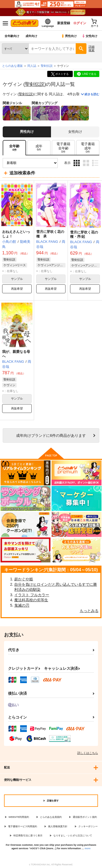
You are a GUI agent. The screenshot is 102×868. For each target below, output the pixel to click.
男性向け (69, 36)
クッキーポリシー (88, 826)
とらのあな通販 (12, 66)
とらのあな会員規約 (51, 817)
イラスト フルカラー (32, 595)
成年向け (31, 36)
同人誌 (32, 66)
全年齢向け (12, 36)
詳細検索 (92, 48)
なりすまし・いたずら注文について (73, 836)
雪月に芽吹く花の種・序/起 (84, 235)
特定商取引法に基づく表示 (28, 836)
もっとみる (89, 611)
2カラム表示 (86, 163)
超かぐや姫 (24, 579)
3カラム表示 (77, 163)
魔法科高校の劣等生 (31, 600)
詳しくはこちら (88, 753)
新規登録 (64, 23)
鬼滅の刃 (22, 605)
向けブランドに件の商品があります (51, 435)
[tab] (39, 148)
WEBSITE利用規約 (19, 817)
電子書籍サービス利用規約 (23, 826)
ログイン (80, 23)
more (88, 848)
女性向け (90, 36)
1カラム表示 (95, 163)
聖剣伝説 (35, 84)
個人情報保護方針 (58, 826)
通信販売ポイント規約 (85, 817)
